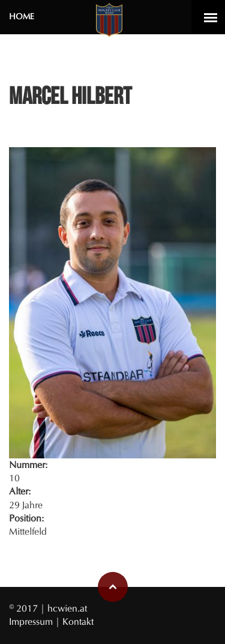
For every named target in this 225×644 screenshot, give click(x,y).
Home (22, 17)
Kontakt (78, 621)
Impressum (32, 621)
